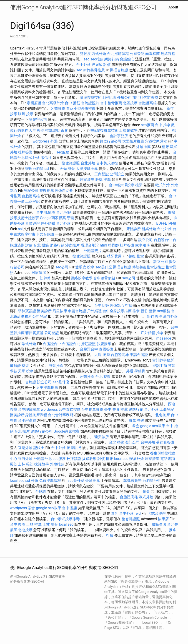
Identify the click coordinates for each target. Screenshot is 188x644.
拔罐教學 (130, 130)
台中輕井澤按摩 (122, 185)
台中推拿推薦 (92, 409)
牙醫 (70, 218)
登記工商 (160, 366)
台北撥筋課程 (118, 54)
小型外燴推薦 (85, 108)
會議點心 (127, 59)
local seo (121, 459)
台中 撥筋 (73, 103)
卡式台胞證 (45, 234)
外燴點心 (117, 305)
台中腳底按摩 (29, 409)
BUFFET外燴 (166, 223)
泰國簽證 (34, 103)
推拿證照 (53, 130)
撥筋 (14, 464)
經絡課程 (168, 54)
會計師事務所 (163, 360)
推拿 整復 (137, 420)
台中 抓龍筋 (46, 212)
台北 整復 (103, 377)
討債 (107, 65)
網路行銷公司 (42, 431)
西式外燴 (99, 54)
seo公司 (62, 267)
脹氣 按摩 (26, 114)
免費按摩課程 (50, 481)
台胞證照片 (90, 103)
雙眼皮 (85, 54)
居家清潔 (87, 180)
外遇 (54, 141)
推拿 (136, 311)
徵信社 (46, 158)
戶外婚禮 (48, 223)
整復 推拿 (136, 256)
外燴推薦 (143, 147)
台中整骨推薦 (111, 103)
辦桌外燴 (149, 229)
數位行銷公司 (110, 141)
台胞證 (31, 382)
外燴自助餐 (64, 191)
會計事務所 (119, 136)
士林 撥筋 (26, 464)
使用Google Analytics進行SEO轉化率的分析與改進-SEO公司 (83, 7)
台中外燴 (83, 65)
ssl (47, 169)
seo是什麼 (104, 267)
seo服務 (63, 152)
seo (86, 59)
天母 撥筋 (37, 130)
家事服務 (143, 245)
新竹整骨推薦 (94, 70)
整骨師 (113, 245)
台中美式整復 (107, 163)
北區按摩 (130, 103)
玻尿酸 (97, 65)
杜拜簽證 (25, 152)
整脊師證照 (131, 519)
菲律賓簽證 (27, 311)
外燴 (35, 481)
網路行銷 (112, 59)
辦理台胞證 (119, 70)
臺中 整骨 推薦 (116, 409)
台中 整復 (70, 508)
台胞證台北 (71, 344)
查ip (69, 108)
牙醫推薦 (58, 108)
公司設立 (117, 174)
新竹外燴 (170, 316)
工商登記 (102, 174)
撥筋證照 (88, 344)
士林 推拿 (34, 524)
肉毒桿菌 (153, 54)
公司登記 (137, 54)
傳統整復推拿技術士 (106, 130)
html (103, 245)
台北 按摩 (22, 431)
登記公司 (31, 191)
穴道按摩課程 (156, 141)
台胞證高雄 (148, 103)
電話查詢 (168, 459)
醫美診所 (44, 311)
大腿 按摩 (102, 355)
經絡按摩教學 (82, 278)
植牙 (165, 147)
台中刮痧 (102, 305)
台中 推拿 (163, 125)
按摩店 (163, 519)
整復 (25, 366)
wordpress (41, 141)
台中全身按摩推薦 (117, 311)
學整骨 (140, 371)
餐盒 (136, 426)
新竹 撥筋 (155, 316)
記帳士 (39, 448)
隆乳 (115, 513)
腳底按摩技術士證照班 (98, 97)
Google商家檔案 (53, 218)
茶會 (64, 130)
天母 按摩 (26, 371)
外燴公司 (124, 97)
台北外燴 (88, 163)
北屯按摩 (163, 415)
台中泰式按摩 (70, 409)
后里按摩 (60, 311)
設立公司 (145, 240)
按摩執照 (74, 448)
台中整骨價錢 (104, 278)
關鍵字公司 (38, 119)
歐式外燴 (33, 158)
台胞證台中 (163, 240)
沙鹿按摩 (73, 245)
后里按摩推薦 (47, 388)
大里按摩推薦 (133, 141)
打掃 (129, 305)
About (173, 7)
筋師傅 (45, 278)
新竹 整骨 (148, 311)
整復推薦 (47, 191)
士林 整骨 (50, 524)
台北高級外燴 (53, 103)
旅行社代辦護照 (145, 97)
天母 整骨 (67, 169)
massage (164, 338)
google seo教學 (153, 426)
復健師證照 (71, 163)
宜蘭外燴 (25, 448)
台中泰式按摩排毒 (65, 519)
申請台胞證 (77, 311)
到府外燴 (25, 459)
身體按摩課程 (36, 415)
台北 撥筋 (64, 212)
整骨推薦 (56, 366)
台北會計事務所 (61, 415)
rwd (138, 513)
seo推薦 (97, 59)
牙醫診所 (133, 229)
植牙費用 (114, 256)
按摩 (91, 267)
